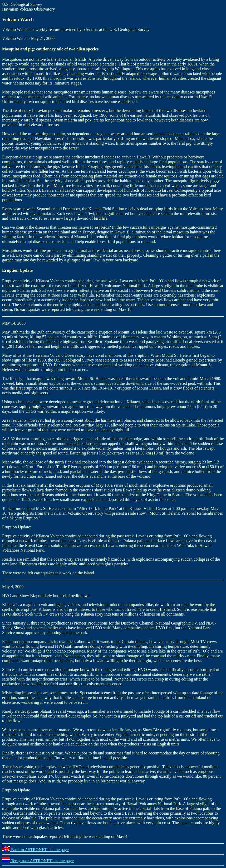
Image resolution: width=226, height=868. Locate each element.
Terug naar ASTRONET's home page (38, 861)
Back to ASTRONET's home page (35, 850)
